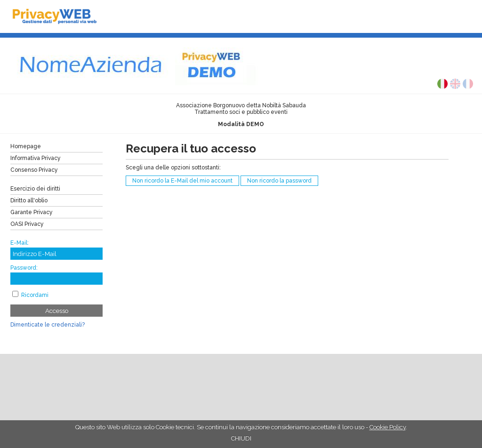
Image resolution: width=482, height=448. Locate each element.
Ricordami (35, 295)
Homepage (26, 146)
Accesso (57, 311)
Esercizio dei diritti (35, 189)
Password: (24, 268)
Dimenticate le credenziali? (48, 325)
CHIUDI (241, 438)
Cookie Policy (388, 427)
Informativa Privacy (36, 158)
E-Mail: (20, 243)
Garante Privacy (32, 212)
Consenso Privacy (34, 170)
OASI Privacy (27, 224)
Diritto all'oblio (29, 200)
